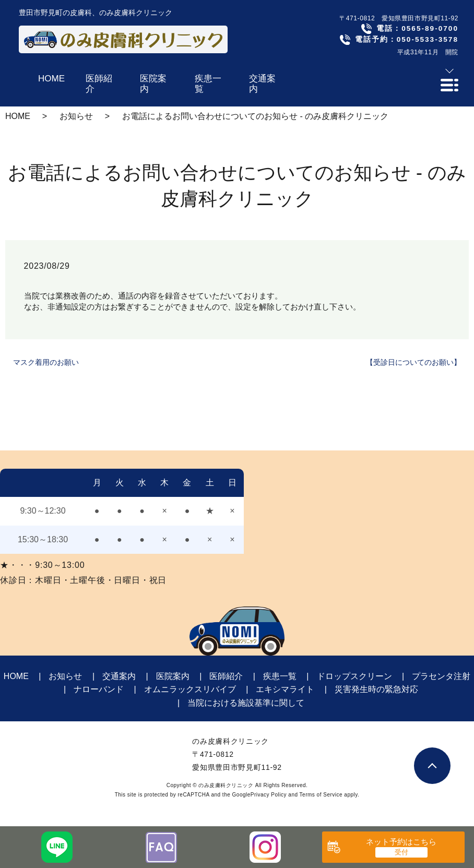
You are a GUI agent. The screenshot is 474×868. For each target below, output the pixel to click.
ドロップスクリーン (354, 676)
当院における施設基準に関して (246, 703)
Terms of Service (321, 795)
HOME (18, 116)
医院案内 (173, 676)
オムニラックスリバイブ (190, 689)
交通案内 (119, 676)
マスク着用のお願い (46, 362)
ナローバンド (99, 689)
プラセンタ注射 (441, 676)
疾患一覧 (280, 676)
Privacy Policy (269, 795)
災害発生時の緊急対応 (376, 689)
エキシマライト (285, 689)
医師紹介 (226, 676)
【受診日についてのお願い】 (413, 362)
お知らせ (76, 116)
